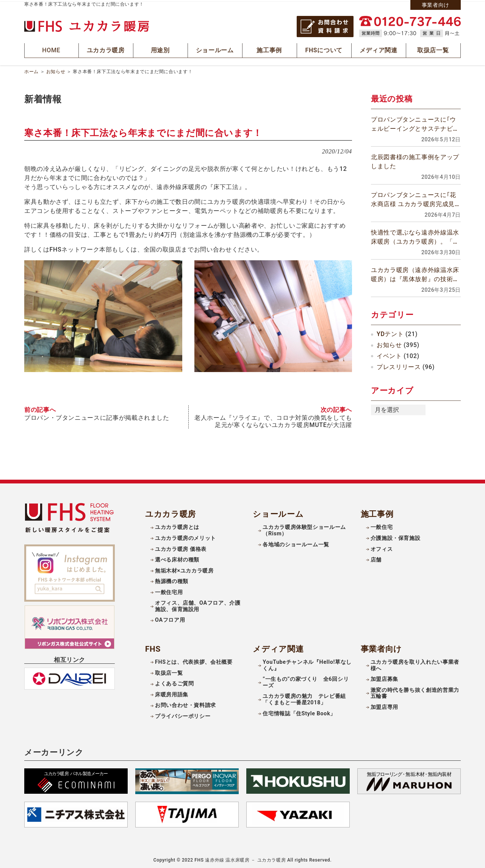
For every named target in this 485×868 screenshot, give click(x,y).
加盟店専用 (384, 705)
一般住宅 (382, 525)
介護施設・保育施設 (396, 536)
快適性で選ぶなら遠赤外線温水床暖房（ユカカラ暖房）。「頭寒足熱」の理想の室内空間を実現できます (415, 236)
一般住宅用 (169, 590)
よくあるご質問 (174, 681)
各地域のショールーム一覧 (296, 542)
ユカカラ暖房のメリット (185, 536)
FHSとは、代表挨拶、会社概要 (194, 660)
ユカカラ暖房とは (177, 525)
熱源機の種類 (172, 579)
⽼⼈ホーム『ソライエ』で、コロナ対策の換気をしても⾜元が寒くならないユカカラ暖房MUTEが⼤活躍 (273, 419)
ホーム (31, 70)
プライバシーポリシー (183, 714)
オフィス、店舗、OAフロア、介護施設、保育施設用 (198, 604)
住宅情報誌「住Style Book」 (299, 711)
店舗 (376, 558)
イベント (389, 354)
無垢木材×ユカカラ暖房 (184, 568)
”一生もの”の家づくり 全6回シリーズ (306, 680)
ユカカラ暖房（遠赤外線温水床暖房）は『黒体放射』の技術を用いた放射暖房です (415, 273)
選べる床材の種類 (177, 558)
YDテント (390, 332)
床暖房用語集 (172, 692)
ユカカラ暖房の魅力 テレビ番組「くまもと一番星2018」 (304, 697)
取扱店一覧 (169, 671)
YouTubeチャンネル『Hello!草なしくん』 (307, 663)
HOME (52, 49)
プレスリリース (399, 365)
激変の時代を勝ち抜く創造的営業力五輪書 (415, 691)
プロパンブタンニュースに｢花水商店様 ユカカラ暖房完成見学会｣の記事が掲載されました (414, 198)
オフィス (382, 547)
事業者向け (436, 5)
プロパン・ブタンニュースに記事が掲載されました (97, 416)
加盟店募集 (384, 677)
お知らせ (56, 70)
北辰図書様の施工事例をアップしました (415, 160)
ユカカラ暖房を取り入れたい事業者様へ (415, 663)
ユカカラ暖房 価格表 (181, 547)
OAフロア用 (170, 618)
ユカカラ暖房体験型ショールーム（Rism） (304, 528)
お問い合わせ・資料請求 (185, 703)
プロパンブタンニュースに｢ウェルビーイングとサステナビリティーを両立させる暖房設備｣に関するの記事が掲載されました (415, 123)
